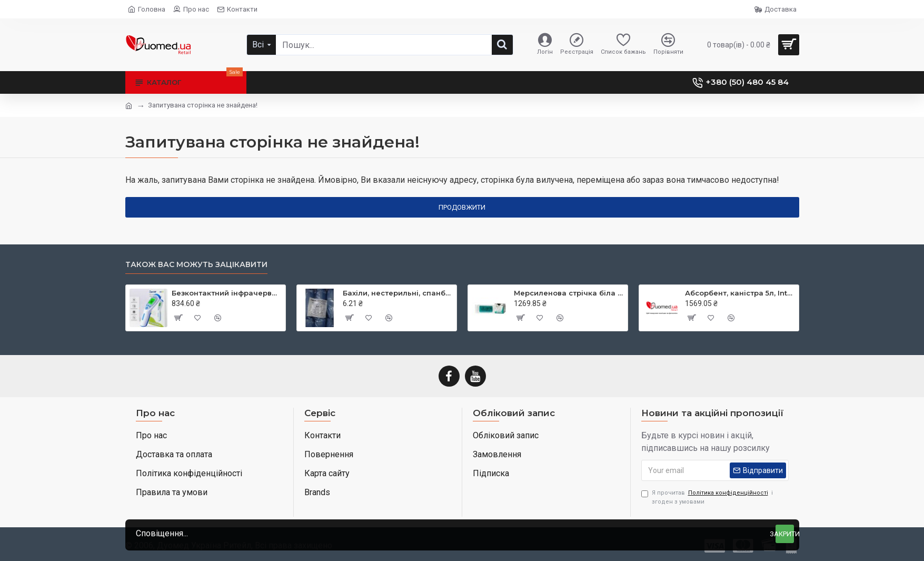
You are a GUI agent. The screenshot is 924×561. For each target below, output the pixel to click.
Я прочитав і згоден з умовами (707, 497)
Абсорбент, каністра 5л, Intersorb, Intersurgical (740, 293)
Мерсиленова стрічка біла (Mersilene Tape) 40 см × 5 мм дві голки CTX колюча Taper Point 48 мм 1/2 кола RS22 (569, 293)
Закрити (785, 534)
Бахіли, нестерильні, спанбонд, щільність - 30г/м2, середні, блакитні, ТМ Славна (398, 293)
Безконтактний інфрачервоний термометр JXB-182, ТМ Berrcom (227, 293)
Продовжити (462, 207)
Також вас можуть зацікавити (196, 265)
